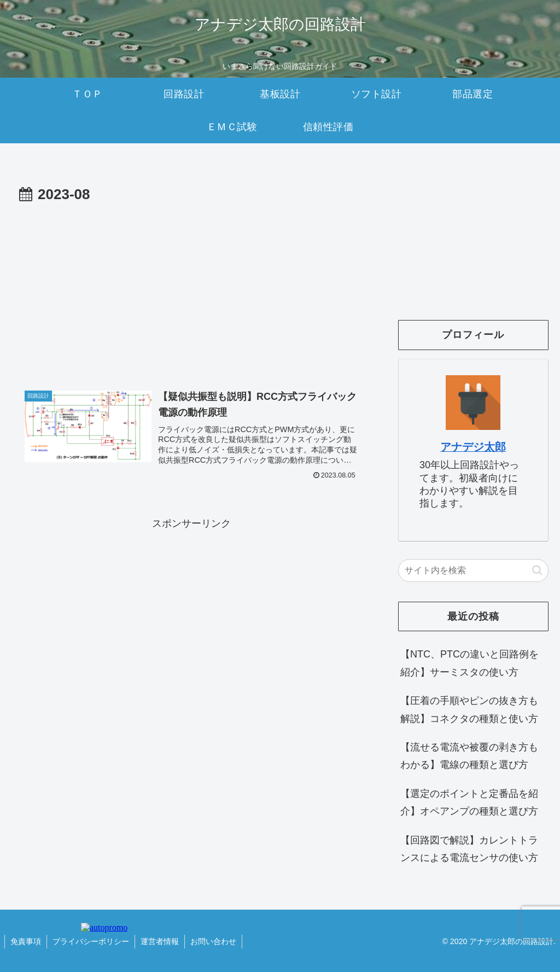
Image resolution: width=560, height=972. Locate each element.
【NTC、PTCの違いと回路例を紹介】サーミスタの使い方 (469, 663)
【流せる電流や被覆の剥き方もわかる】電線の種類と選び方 (469, 756)
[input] (473, 571)
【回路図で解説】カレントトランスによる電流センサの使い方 (469, 849)
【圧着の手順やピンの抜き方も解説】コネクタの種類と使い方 (469, 709)
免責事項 (26, 941)
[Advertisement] (191, 289)
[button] (537, 570)
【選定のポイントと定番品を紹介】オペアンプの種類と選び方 (469, 802)
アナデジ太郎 (473, 447)
